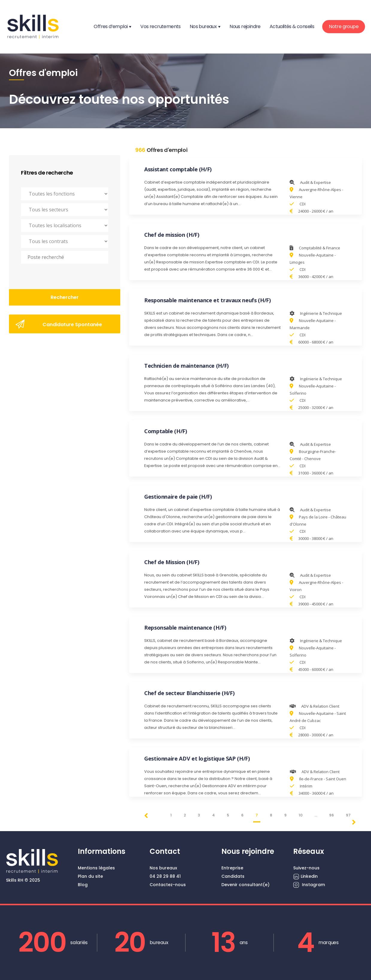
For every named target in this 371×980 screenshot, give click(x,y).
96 (332, 815)
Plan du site (90, 876)
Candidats (233, 876)
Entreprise (232, 868)
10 (301, 815)
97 (348, 815)
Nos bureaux (203, 26)
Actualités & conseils (292, 26)
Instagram (309, 885)
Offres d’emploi (111, 26)
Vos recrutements (160, 26)
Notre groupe (344, 26)
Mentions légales (96, 868)
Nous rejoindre (245, 26)
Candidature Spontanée (59, 324)
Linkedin (305, 876)
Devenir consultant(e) (245, 885)
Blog (83, 885)
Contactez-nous (168, 885)
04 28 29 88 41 (165, 876)
